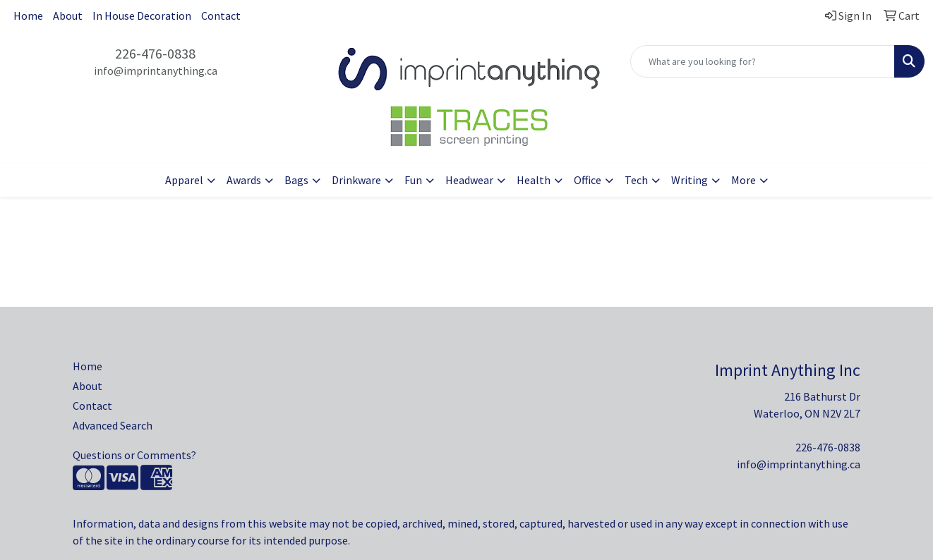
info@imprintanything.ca (156, 71)
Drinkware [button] (356, 180)
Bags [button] (296, 180)
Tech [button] (636, 180)
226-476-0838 (155, 53)
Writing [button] (690, 180)
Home (28, 16)
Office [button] (588, 180)
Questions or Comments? (134, 455)
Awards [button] (244, 180)
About (68, 16)
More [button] (744, 180)
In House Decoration (142, 16)
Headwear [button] (469, 180)
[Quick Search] (763, 61)
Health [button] (534, 180)
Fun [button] (413, 180)
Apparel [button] (184, 180)
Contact (221, 16)
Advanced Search (113, 425)
